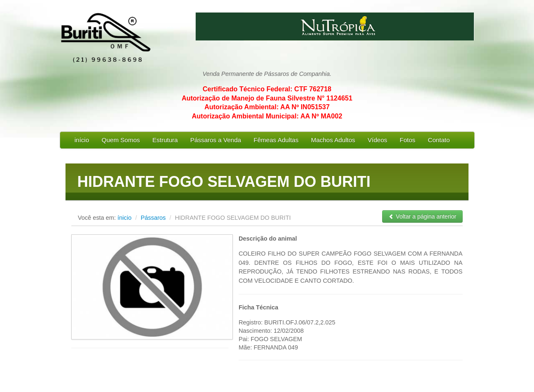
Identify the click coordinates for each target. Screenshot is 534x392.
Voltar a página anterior (422, 216)
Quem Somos (121, 140)
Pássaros (154, 218)
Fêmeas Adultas (276, 140)
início (82, 140)
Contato (439, 140)
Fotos (408, 140)
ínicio (125, 218)
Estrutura (165, 140)
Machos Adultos (333, 140)
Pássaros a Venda (216, 140)
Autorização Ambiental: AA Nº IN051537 (267, 107)
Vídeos (377, 140)
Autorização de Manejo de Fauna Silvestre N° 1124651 (267, 98)
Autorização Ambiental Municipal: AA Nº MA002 (267, 116)
